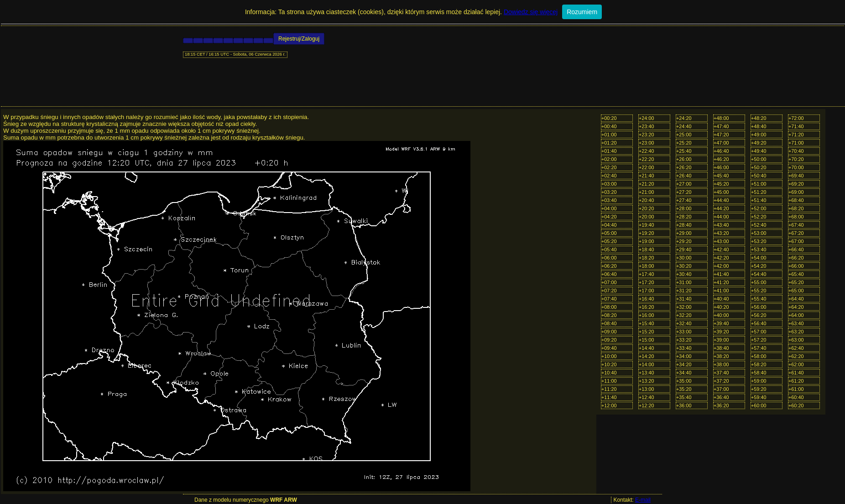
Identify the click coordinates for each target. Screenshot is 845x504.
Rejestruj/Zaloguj (299, 39)
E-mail (643, 500)
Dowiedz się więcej (531, 12)
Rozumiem (582, 12)
